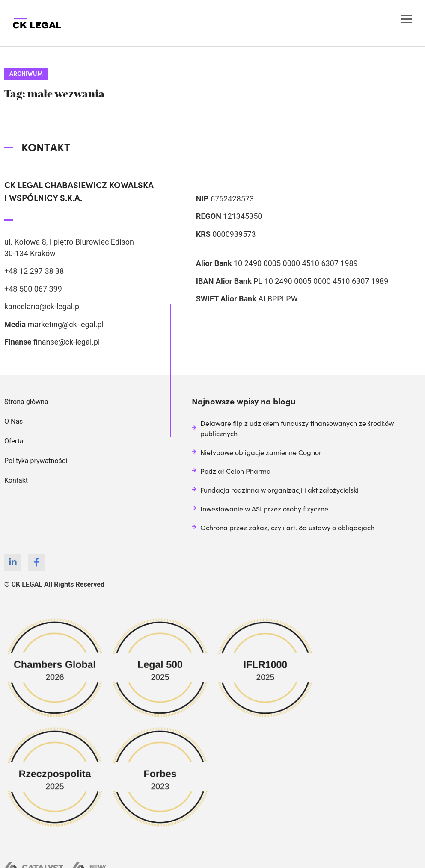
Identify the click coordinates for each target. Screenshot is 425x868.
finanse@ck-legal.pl (67, 342)
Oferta (14, 441)
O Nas (13, 421)
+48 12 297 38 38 (34, 271)
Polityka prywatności (36, 461)
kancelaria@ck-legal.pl (43, 306)
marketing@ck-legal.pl (65, 324)
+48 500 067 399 (33, 289)
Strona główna (26, 402)
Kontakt (16, 480)
